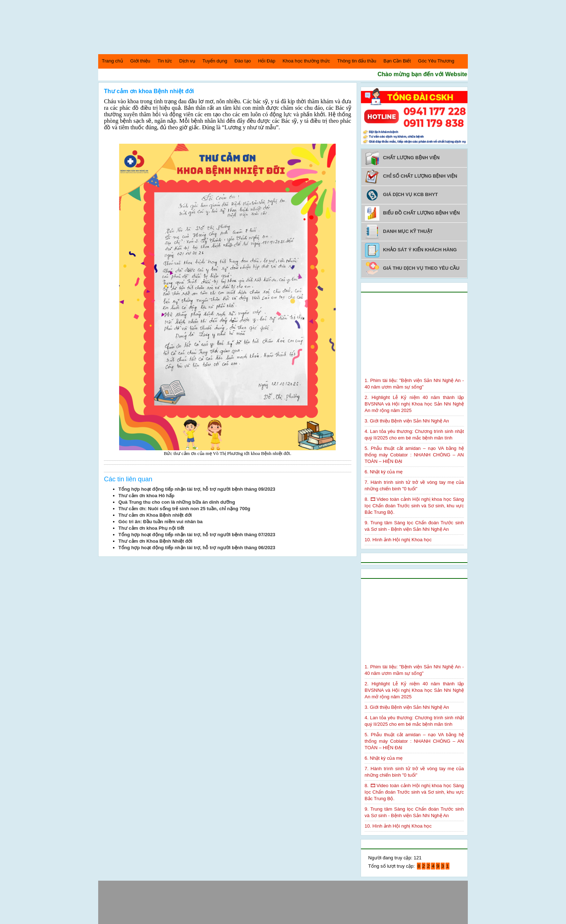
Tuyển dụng (215, 61)
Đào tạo (243, 61)
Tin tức (165, 61)
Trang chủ (112, 61)
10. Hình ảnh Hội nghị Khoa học (398, 540)
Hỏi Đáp (267, 61)
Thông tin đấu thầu (357, 61)
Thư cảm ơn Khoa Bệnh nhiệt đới (155, 515)
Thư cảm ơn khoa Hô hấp (146, 496)
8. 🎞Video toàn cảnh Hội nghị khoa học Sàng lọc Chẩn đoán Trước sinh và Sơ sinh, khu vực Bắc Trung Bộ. (414, 506)
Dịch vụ (187, 61)
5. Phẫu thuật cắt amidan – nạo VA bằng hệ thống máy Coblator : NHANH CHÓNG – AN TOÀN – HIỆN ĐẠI (414, 455)
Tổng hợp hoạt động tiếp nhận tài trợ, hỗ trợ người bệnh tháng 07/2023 (197, 535)
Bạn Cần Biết (397, 61)
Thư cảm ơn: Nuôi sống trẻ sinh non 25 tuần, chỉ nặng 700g (184, 509)
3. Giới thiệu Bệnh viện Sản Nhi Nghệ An (407, 421)
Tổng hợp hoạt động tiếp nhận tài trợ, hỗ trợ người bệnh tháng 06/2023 (197, 548)
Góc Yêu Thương (436, 61)
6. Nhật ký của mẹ (384, 472)
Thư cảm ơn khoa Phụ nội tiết (151, 528)
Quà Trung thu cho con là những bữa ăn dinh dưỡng (177, 502)
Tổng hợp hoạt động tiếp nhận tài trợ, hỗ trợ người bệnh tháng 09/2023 (197, 489)
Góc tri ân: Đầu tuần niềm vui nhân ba (160, 522)
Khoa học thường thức (306, 61)
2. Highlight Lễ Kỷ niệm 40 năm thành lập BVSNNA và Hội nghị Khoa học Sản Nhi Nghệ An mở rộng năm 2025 (414, 404)
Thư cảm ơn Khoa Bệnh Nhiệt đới (155, 541)
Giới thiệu (140, 61)
